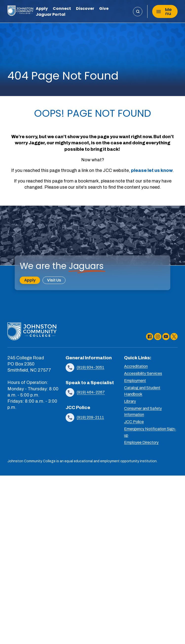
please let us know (152, 170)
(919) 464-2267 (91, 392)
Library (130, 401)
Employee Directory (141, 442)
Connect (62, 9)
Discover (85, 9)
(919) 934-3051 (91, 367)
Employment (135, 381)
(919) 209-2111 (90, 417)
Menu (164, 11)
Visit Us (54, 280)
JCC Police (134, 422)
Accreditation (136, 366)
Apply (42, 9)
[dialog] (170, 629)
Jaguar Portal (51, 15)
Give (104, 9)
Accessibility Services (143, 373)
